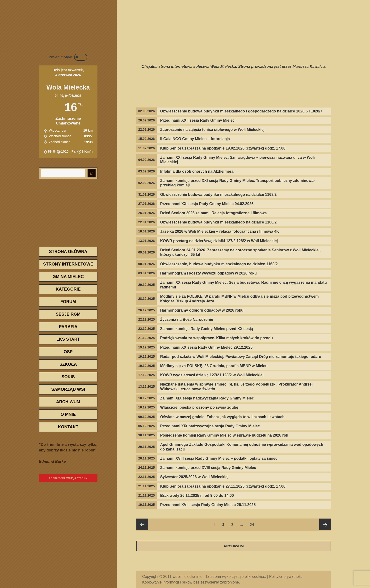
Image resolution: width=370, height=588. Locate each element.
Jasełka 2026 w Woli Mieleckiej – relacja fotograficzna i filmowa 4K (220, 231)
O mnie (68, 414)
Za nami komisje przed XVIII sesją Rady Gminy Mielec (208, 468)
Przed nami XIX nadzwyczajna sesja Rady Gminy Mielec (210, 426)
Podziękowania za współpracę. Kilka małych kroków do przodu (217, 338)
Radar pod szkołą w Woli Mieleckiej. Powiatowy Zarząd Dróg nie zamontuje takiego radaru (241, 357)
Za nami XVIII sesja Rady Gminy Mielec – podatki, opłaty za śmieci (219, 458)
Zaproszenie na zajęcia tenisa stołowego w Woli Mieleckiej (212, 130)
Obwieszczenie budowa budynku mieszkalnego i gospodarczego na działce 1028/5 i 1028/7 (241, 111)
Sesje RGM (68, 314)
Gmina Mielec (68, 277)
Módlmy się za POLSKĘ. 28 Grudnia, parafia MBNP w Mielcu (214, 366)
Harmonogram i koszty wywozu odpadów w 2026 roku (208, 273)
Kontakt (68, 427)
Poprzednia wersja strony (68, 478)
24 (253, 523)
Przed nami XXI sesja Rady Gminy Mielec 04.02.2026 (207, 204)
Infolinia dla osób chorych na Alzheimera (197, 171)
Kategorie (68, 289)
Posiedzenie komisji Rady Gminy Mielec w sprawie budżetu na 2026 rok (224, 435)
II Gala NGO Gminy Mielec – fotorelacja (195, 139)
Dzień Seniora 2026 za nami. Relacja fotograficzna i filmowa (214, 213)
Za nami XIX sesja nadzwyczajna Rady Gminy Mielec (207, 398)
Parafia (68, 327)
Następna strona (325, 524)
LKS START (68, 339)
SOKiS (68, 377)
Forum (68, 302)
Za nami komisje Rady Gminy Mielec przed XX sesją (207, 329)
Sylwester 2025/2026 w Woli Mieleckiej (194, 477)
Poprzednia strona (142, 524)
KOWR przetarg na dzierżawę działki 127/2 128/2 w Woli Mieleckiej (219, 241)
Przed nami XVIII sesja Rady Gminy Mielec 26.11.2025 (208, 505)
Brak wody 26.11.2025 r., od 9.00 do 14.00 (197, 496)
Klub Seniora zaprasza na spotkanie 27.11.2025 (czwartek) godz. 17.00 (223, 486)
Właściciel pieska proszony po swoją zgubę (199, 407)
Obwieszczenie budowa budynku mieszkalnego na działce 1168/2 (219, 195)
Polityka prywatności (286, 577)
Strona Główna (68, 252)
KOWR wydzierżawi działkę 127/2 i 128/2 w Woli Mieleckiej (212, 375)
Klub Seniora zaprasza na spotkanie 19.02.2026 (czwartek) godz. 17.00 (223, 148)
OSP (68, 352)
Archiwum (68, 402)
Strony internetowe (68, 264)
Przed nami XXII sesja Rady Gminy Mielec (198, 120)
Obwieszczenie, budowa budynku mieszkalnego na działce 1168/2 (219, 264)
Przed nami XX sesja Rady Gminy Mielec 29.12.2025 (206, 347)
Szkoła (68, 364)
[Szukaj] (92, 173)
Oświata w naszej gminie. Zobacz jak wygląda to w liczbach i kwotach (222, 417)
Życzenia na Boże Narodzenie (187, 320)
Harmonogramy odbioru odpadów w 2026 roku (202, 310)
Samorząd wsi (68, 389)
